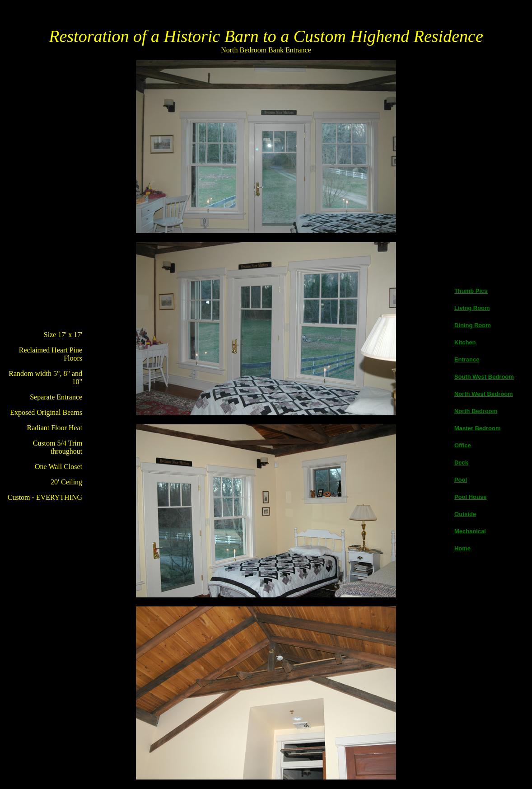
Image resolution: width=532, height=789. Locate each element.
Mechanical (470, 531)
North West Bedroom (484, 394)
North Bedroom (476, 411)
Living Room (472, 308)
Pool (461, 480)
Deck (461, 463)
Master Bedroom (478, 428)
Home (462, 548)
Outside (465, 514)
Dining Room (473, 325)
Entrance (467, 359)
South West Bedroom (484, 377)
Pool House (471, 497)
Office (463, 445)
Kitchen (465, 342)
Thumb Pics (471, 291)
